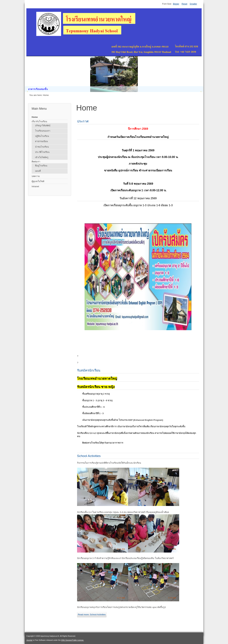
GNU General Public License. (72, 640)
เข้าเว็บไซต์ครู (42, 157)
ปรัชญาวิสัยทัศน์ (43, 126)
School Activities (89, 456)
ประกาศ (83, 121)
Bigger (176, 4)
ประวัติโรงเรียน (42, 152)
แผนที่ (38, 171)
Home (35, 117)
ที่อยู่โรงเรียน (41, 166)
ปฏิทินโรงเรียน (42, 136)
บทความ (36, 176)
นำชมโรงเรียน (42, 147)
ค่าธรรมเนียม (41, 141)
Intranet (35, 186)
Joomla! (29, 640)
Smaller (193, 4)
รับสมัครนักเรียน (89, 370)
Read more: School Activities (92, 615)
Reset (184, 4)
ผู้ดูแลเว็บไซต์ (38, 181)
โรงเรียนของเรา (43, 131)
